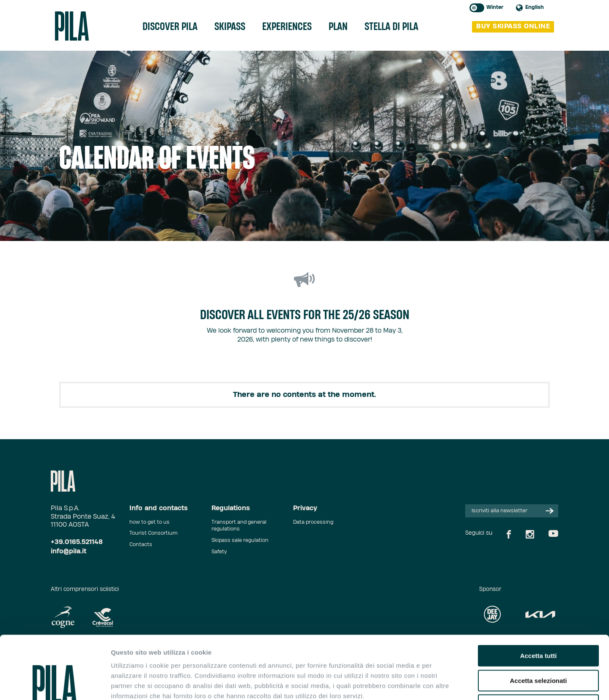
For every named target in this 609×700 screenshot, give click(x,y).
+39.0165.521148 (77, 542)
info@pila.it (69, 551)
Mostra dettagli (445, 683)
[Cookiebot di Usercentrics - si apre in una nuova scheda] (55, 684)
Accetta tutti (539, 597)
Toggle (477, 8)
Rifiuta (539, 646)
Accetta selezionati (538, 622)
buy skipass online (513, 26)
